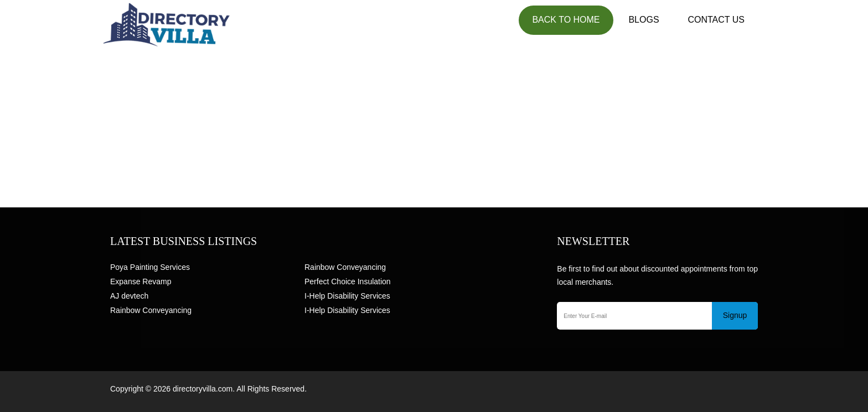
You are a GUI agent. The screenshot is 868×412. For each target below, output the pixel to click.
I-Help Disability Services (347, 296)
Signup (735, 315)
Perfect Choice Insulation (348, 281)
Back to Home (566, 20)
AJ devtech (129, 296)
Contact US (716, 20)
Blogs (644, 20)
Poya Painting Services (150, 267)
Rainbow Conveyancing (151, 310)
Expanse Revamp (141, 281)
